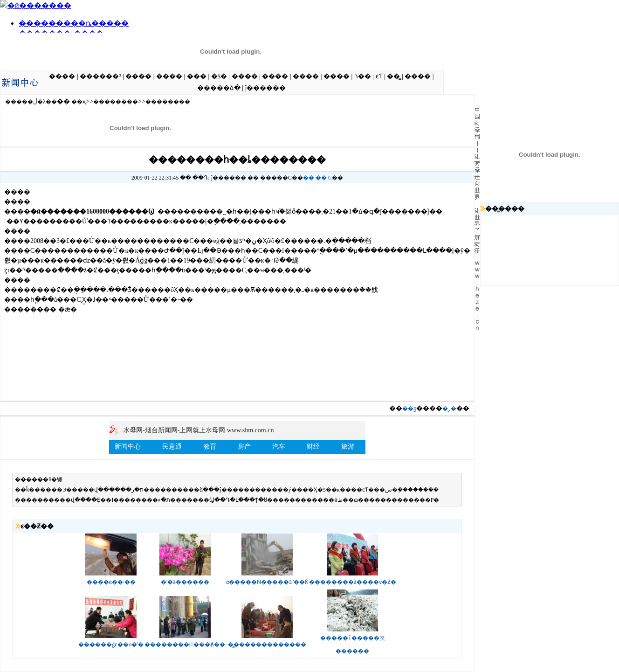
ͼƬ (379, 76)
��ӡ (409, 409)
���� (62, 76)
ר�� (363, 76)
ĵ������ (265, 88)
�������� (116, 102)
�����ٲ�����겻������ (353, 640)
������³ (100, 76)
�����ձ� (219, 88)
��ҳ (79, 102)
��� (197, 76)
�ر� (449, 409)
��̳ (393, 76)
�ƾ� (219, 76)
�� (309, 178)
